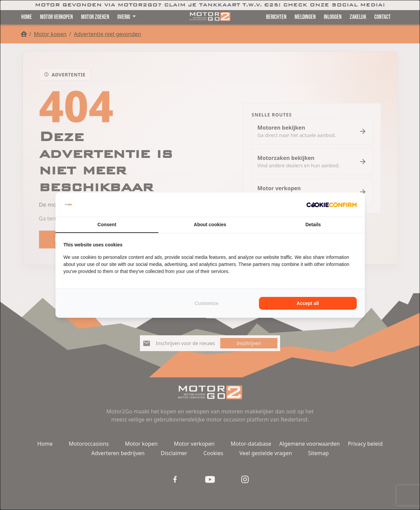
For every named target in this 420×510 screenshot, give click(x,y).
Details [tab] (313, 225)
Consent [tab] (107, 225)
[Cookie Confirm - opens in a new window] (332, 205)
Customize (207, 303)
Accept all (308, 303)
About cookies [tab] (210, 225)
